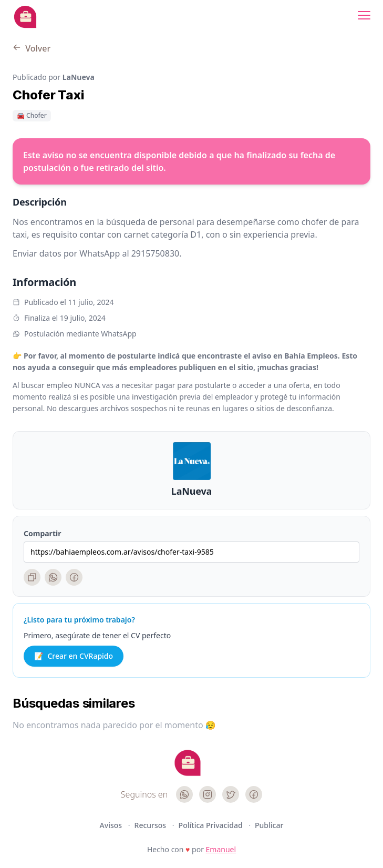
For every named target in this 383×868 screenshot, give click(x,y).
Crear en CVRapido (74, 656)
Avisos (112, 825)
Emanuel (221, 849)
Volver (32, 48)
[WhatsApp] (53, 577)
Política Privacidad (212, 825)
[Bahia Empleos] (25, 17)
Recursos (151, 825)
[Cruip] (188, 763)
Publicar (269, 825)
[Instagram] (208, 794)
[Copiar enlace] (32, 577)
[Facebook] (74, 577)
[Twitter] (231, 794)
